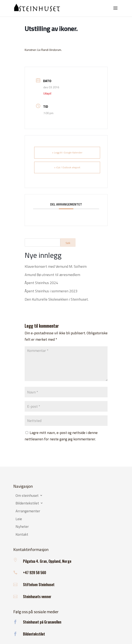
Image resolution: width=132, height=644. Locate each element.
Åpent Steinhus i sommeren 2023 (51, 291)
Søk (68, 243)
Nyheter (22, 527)
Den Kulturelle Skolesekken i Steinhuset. (57, 299)
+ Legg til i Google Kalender (67, 152)
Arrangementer (28, 511)
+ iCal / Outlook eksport (67, 167)
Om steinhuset (27, 496)
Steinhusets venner (37, 596)
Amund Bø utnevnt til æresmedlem (52, 275)
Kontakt (22, 535)
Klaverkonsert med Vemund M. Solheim (56, 266)
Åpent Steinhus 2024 (41, 283)
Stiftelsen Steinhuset (39, 584)
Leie (19, 519)
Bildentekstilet (27, 503)
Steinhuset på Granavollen (42, 622)
